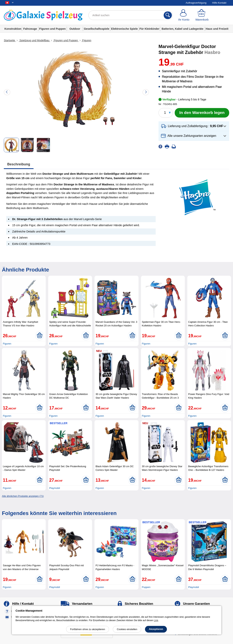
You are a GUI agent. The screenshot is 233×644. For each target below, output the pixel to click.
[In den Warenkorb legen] (202, 113)
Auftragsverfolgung (196, 3)
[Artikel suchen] (131, 15)
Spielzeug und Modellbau (34, 40)
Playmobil (54, 488)
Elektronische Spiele (124, 29)
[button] (194, 126)
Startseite (10, 40)
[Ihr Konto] (184, 15)
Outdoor (75, 29)
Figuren (86, 40)
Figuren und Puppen (52, 29)
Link (156, 620)
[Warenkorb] (202, 15)
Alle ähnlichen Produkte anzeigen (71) (23, 496)
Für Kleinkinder (149, 29)
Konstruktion (13, 29)
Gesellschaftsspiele (97, 29)
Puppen (146, 587)
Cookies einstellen (127, 629)
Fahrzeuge (30, 29)
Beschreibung (19, 164)
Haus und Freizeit (217, 29)
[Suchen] (168, 15)
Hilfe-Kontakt (219, 3)
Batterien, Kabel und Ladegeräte (182, 29)
